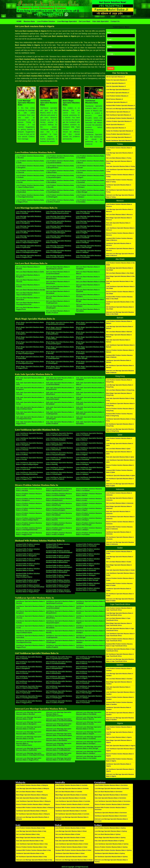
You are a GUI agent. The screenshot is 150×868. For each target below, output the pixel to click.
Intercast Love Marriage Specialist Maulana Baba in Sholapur (89, 742)
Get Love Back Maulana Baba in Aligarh (88, 286)
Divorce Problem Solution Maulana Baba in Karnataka (89, 534)
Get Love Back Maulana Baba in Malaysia (29, 792)
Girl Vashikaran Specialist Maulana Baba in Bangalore (29, 667)
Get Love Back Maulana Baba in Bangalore (28, 276)
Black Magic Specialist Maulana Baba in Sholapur (90, 353)
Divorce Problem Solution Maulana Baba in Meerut (89, 494)
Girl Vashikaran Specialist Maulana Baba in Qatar (120, 480)
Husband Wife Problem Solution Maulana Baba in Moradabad (58, 571)
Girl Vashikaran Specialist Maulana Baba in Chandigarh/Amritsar (29, 697)
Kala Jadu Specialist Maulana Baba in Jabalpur (90, 418)
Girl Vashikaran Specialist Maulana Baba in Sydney (111, 857)
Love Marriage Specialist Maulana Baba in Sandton (120, 675)
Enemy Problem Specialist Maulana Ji (118, 134)
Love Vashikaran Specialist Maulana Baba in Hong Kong (120, 404)
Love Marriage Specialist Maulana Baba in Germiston (112, 788)
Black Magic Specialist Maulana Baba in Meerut (90, 328)
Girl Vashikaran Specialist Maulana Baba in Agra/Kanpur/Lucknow (59, 658)
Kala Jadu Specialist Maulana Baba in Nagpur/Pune (30, 423)
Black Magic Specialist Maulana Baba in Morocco (119, 219)
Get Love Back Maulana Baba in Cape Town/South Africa (118, 619)
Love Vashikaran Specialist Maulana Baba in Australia (73, 801)
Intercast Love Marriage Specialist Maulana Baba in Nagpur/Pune (29, 759)
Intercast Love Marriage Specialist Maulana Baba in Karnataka (89, 757)
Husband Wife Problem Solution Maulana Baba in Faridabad (88, 545)
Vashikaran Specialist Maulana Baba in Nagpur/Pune (30, 646)
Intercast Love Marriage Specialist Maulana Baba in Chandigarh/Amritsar (30, 754)
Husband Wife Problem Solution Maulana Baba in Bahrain (119, 356)
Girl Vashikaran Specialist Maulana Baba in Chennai (29, 672)
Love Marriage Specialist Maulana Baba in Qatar (120, 444)
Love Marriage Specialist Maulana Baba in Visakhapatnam (59, 247)
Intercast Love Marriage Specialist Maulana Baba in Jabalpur (89, 752)
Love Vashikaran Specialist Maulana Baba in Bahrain (120, 346)
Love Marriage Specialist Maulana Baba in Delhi (29, 217)
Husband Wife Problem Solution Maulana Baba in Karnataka (88, 589)
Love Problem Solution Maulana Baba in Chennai (30, 171)
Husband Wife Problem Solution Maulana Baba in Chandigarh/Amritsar (30, 586)
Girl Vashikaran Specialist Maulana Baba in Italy (32, 857)
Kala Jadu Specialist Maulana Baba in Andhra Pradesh (60, 423)
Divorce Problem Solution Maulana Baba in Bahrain (120, 351)
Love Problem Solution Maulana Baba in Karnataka (90, 201)
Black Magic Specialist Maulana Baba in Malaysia (32, 795)
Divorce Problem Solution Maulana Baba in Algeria (120, 755)
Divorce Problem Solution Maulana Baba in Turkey (120, 176)
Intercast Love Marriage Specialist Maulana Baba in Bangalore (29, 723)
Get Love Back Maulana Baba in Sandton (119, 679)
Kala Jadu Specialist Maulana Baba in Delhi (30, 384)
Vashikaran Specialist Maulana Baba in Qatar (121, 475)
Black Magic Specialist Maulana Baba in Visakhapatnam (60, 357)
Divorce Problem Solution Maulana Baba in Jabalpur (89, 529)
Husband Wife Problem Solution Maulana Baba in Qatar (119, 471)
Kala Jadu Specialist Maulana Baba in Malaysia (31, 798)
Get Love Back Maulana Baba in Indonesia (120, 503)
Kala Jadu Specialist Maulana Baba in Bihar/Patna (60, 393)
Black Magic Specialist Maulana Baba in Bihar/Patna (60, 338)
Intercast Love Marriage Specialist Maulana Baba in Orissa (89, 728)
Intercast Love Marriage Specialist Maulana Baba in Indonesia (120, 543)
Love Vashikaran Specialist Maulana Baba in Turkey (120, 171)
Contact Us (115, 21)
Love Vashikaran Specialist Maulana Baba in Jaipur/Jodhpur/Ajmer (29, 463)
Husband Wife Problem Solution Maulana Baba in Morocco (119, 239)
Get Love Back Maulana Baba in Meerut (88, 273)
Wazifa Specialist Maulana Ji (115, 125)
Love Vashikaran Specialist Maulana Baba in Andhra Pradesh (59, 478)
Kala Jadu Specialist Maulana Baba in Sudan (120, 570)
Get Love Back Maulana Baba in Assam (88, 277)
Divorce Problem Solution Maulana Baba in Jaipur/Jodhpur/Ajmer (29, 519)
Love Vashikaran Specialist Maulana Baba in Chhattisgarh (59, 473)
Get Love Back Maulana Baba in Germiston (109, 792)
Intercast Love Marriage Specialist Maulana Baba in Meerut (89, 718)
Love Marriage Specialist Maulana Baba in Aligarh (89, 232)
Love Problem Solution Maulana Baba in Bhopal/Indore (60, 167)
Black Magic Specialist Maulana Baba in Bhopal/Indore (60, 333)
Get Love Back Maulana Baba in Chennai (28, 281)
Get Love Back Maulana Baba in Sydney (108, 834)
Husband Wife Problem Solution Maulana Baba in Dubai (73, 850)
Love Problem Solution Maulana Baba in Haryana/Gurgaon (60, 176)
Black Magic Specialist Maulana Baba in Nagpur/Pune (30, 367)
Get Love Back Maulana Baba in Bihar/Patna (58, 282)
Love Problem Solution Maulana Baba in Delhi (30, 162)
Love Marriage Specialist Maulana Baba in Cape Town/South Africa (120, 614)
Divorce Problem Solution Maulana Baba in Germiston (112, 804)
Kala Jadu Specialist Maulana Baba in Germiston (110, 798)
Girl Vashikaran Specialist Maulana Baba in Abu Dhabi (120, 308)
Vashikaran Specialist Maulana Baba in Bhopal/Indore (60, 612)
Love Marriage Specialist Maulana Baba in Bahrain (120, 327)
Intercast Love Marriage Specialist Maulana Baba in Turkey (120, 196)
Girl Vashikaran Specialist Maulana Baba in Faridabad (89, 658)
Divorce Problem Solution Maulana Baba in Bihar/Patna (59, 504)
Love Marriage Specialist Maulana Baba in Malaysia (33, 788)
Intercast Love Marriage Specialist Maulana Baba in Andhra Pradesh (59, 759)
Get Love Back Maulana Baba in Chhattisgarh (58, 307)
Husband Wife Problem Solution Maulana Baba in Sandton (119, 703)
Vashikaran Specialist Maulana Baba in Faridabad (90, 602)
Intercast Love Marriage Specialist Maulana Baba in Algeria (120, 775)
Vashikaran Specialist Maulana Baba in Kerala (30, 627)
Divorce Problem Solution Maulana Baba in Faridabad (89, 490)
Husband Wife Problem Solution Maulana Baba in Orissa (88, 560)
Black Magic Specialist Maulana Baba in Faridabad (90, 323)
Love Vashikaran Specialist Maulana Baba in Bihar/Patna (59, 449)
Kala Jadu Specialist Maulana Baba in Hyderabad (30, 413)
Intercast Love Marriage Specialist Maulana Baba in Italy (34, 860)
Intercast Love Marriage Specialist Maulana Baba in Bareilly (59, 744)
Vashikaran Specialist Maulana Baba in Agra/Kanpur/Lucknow (60, 602)
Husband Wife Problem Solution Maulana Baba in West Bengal (88, 579)
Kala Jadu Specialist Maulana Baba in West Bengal (90, 413)
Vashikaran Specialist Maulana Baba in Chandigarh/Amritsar (30, 641)
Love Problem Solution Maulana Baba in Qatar (119, 439)
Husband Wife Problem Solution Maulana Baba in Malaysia (35, 808)
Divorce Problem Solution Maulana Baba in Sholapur (89, 519)
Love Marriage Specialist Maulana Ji (118, 90)
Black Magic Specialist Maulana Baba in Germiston (111, 795)
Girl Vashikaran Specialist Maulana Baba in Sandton (120, 714)
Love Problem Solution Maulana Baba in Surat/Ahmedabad (60, 162)
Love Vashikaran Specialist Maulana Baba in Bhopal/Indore (59, 444)
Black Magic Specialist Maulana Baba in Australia (71, 795)
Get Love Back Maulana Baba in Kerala (30, 290)
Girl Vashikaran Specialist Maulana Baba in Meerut (89, 663)
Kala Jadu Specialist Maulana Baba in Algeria (121, 746)
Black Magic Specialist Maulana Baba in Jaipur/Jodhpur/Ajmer (30, 353)
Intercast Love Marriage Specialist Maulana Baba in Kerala (29, 738)
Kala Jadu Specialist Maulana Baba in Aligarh (90, 398)
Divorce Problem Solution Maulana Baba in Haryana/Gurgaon (59, 509)
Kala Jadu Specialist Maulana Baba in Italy (30, 841)
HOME (19, 21)
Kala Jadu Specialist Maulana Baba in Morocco (118, 224)
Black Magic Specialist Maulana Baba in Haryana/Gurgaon (60, 343)
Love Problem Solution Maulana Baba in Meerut (90, 162)
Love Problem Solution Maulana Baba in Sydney (110, 828)
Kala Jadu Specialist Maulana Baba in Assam (90, 388)
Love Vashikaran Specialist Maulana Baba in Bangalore (29, 444)
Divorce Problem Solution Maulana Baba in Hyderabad (29, 524)
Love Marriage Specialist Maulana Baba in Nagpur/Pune (29, 256)
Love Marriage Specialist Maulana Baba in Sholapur (89, 242)
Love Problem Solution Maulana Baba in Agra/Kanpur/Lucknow (60, 157)
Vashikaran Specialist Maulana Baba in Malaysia (32, 811)
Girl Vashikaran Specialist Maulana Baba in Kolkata (29, 677)
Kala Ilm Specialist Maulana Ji (116, 83)
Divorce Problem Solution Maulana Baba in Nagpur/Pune (29, 534)
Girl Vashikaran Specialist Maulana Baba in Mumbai (29, 658)
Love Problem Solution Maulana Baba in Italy (31, 828)
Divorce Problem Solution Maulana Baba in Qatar (120, 466)
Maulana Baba (29, 21)
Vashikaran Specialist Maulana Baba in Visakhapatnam (60, 636)
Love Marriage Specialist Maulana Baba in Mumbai (29, 212)
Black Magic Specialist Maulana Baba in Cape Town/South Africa (119, 624)
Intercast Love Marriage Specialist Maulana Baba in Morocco (120, 255)
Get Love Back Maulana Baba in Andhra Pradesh (58, 312)
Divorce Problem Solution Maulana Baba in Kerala (29, 514)
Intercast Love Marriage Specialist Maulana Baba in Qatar (120, 485)
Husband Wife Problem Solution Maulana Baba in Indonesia (119, 528)
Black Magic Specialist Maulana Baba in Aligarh (90, 343)
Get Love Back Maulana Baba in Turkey (119, 158)
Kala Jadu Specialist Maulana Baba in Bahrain (118, 341)
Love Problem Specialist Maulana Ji (118, 93)
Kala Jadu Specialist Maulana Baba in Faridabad (90, 379)
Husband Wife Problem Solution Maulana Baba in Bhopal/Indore (58, 557)
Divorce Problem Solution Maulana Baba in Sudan (120, 579)
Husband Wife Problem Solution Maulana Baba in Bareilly (58, 576)
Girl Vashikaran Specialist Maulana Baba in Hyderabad (29, 692)
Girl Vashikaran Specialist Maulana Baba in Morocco (120, 249)
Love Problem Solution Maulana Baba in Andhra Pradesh (60, 201)
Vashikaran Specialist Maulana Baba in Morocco (119, 244)
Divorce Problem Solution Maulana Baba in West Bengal (89, 524)
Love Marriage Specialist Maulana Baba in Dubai (71, 831)
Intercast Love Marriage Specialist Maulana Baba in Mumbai (29, 713)
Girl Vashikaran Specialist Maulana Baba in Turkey (120, 191)
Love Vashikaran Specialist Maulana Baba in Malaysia (33, 801)
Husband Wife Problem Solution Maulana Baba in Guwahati (88, 569)
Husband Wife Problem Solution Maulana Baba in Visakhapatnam (58, 581)
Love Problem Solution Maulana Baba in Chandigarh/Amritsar (30, 196)
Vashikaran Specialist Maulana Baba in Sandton (119, 708)
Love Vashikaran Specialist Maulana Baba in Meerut (89, 439)
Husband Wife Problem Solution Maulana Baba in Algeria (119, 760)
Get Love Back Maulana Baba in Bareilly (58, 297)
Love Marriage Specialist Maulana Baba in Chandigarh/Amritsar (29, 251)
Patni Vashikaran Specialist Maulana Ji (119, 115)
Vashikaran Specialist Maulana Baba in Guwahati (90, 627)
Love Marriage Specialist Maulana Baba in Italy (31, 831)
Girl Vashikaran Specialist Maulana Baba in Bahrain (120, 366)
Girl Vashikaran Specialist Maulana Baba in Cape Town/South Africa (120, 655)
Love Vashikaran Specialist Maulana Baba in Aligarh (89, 454)
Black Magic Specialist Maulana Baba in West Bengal (90, 357)
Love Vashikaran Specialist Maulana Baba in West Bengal (89, 468)
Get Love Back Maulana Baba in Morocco (119, 215)
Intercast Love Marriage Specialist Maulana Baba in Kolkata (29, 733)
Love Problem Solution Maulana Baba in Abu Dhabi (121, 264)
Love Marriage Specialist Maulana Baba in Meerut (89, 217)
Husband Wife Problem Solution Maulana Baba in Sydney (113, 850)
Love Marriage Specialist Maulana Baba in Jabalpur (89, 251)
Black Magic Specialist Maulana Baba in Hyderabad (30, 357)
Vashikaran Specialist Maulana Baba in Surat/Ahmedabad (60, 607)
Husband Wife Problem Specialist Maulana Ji (121, 105)
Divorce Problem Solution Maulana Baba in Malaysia (33, 804)
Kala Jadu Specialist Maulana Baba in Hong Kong (120, 399)
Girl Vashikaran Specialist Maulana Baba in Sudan (120, 595)
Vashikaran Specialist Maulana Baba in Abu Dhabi (120, 303)
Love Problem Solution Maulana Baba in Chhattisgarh (60, 196)
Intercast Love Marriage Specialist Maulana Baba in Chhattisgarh (59, 754)
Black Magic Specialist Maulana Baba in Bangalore (30, 333)
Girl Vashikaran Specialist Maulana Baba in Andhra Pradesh (59, 702)
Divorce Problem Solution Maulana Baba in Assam (89, 499)
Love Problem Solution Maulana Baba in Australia (71, 785)
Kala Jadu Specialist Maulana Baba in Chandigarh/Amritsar (30, 418)
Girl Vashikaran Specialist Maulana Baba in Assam (89, 667)
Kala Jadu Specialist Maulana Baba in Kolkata (30, 398)
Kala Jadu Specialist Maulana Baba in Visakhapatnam (60, 413)
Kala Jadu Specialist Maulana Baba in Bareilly (60, 408)
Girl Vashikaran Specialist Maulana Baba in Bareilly (59, 687)
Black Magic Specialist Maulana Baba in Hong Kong (119, 394)
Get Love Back (85, 21)
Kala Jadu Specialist (101, 21)
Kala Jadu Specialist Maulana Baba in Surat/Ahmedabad (60, 384)
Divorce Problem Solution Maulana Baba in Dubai (71, 847)
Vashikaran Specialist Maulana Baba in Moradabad (60, 627)
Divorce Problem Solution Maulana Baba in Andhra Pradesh (59, 534)
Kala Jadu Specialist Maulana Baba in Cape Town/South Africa (120, 629)
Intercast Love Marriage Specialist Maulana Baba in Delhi (29, 718)
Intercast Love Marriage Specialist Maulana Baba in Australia (72, 818)
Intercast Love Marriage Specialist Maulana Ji (121, 109)
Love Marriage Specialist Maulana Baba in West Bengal (89, 247)
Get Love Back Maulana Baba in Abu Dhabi (120, 273)
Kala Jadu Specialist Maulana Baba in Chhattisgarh (60, 418)
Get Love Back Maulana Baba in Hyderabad (28, 299)
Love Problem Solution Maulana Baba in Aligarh (90, 176)
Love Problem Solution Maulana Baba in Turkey (119, 149)
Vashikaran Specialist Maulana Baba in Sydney (110, 853)
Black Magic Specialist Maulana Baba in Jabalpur (90, 362)
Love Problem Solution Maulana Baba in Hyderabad (30, 191)
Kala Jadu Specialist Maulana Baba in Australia (71, 798)
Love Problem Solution (46, 21)
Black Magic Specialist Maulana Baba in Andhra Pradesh (60, 367)
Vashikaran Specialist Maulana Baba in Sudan (119, 590)
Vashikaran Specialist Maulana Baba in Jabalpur (90, 641)
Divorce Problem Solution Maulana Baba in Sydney (111, 847)
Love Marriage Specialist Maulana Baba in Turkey (120, 154)
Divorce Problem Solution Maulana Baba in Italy (32, 847)
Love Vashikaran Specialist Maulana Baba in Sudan (120, 574)
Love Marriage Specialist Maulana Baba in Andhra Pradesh (59, 256)
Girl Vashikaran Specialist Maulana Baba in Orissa (89, 672)
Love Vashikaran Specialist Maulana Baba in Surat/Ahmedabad (59, 439)
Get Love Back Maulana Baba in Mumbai (28, 268)
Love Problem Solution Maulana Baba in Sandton (119, 669)
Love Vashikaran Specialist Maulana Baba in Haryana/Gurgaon (59, 454)
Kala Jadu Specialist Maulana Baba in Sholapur (90, 408)
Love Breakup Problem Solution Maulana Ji (120, 118)
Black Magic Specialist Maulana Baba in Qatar (119, 453)
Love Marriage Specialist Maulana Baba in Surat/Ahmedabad (59, 217)
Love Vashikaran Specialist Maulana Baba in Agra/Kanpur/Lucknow (59, 434)
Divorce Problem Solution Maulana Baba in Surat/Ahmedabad (59, 494)
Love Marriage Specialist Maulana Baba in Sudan (120, 558)
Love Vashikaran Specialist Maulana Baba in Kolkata (29, 454)
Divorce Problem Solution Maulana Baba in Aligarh (89, 509)
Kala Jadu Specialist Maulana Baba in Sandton (118, 688)
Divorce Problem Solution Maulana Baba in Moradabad (59, 514)
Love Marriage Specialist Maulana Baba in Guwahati (89, 237)
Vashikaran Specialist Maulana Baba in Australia (71, 811)
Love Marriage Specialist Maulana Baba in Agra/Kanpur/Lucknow (59, 212)
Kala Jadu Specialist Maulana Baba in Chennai (30, 393)
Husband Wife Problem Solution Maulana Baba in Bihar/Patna (58, 561)
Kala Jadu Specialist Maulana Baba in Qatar (120, 457)
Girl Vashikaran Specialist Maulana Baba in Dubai (71, 857)
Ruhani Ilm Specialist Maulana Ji (117, 80)
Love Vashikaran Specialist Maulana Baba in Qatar (120, 461)
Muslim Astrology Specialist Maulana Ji (119, 137)
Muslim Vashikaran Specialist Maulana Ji (119, 140)
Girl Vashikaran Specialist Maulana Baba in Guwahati (89, 682)
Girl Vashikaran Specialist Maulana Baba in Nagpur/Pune (29, 702)
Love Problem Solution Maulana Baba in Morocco (119, 205)
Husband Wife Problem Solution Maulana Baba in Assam (88, 555)
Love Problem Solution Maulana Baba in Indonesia (119, 494)
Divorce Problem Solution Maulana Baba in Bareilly (59, 519)
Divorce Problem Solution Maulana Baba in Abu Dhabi (120, 293)
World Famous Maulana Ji (114, 99)
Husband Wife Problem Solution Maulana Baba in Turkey (119, 181)
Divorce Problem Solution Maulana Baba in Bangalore (29, 499)
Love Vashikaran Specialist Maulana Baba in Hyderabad (29, 468)
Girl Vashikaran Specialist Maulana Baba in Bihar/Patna (59, 672)
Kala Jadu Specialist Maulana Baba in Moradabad (60, 403)
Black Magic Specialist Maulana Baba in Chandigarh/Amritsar (30, 362)
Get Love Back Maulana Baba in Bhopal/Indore (58, 277)
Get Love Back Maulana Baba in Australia (69, 792)
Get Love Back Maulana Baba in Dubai (68, 834)
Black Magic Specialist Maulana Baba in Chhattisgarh (60, 362)
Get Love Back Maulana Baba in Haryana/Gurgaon (58, 287)
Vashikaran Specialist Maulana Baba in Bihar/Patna (60, 617)
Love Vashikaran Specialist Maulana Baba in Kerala (29, 459)
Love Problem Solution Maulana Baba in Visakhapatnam (60, 191)
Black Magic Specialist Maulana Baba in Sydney (110, 838)
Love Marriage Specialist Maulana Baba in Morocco (120, 210)
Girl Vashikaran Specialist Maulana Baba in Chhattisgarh (59, 697)
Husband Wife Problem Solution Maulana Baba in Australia (74, 808)
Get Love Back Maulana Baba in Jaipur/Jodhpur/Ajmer (28, 294)
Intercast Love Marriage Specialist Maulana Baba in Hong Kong (120, 430)
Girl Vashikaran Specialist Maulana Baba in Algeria (120, 770)
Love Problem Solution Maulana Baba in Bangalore (30, 167)
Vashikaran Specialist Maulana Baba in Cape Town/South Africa (120, 650)
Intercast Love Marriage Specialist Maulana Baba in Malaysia (33, 818)
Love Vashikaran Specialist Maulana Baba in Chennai (29, 449)
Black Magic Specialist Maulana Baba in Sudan (119, 566)
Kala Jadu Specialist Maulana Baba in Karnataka (90, 423)
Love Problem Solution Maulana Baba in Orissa (90, 171)
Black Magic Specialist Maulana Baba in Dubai (70, 838)
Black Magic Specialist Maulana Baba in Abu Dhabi (120, 277)
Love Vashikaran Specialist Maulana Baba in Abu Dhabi (120, 287)
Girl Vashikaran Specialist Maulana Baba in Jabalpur (89, 697)
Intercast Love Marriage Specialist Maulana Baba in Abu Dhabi (120, 313)
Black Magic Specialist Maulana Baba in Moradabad (60, 348)
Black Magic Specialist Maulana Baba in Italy (30, 838)
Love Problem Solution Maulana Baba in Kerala (30, 181)
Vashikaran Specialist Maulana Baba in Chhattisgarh (60, 641)
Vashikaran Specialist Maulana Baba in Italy (30, 853)
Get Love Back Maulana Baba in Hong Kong (120, 390)
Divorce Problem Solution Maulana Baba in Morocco (120, 234)
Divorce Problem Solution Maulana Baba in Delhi (29, 494)
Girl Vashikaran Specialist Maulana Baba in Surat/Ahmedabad (59, 663)
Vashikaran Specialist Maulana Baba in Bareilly (60, 632)
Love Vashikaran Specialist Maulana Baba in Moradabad (59, 459)
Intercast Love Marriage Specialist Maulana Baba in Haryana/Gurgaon (59, 734)
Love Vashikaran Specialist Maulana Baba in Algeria (120, 750)
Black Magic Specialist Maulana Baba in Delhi (30, 328)
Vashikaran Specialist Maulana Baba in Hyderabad (30, 636)
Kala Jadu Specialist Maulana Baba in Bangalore (30, 388)
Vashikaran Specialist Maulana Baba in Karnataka (90, 646)
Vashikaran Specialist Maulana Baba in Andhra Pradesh (60, 646)
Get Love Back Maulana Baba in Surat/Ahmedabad (58, 273)
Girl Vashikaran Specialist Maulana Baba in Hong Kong (120, 425)
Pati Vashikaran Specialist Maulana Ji (118, 112)
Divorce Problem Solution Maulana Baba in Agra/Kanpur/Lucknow (59, 490)
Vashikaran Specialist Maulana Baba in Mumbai (30, 602)
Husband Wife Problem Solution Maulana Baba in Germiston (111, 809)
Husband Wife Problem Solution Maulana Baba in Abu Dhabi (119, 298)
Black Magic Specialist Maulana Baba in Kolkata (30, 343)
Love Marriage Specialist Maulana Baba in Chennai (29, 227)
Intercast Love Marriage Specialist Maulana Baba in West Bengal (89, 747)
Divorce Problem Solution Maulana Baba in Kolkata (29, 509)
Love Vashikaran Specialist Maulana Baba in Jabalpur (89, 473)
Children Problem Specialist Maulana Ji (119, 121)
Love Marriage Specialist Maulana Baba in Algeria (120, 733)
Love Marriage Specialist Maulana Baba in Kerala (29, 237)
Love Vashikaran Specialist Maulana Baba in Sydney (112, 844)
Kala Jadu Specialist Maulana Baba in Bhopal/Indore (60, 388)
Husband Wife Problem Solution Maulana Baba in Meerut (88, 550)
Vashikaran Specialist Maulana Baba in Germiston (111, 813)
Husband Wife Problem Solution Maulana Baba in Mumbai (28, 545)
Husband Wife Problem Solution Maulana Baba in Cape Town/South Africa (119, 645)
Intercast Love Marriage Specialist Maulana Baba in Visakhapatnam (59, 749)
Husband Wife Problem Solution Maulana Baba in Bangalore (28, 555)
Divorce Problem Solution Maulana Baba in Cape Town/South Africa (120, 640)
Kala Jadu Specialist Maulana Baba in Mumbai (30, 379)
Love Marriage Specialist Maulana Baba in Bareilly (59, 242)
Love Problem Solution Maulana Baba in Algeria (119, 728)
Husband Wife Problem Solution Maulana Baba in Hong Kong (119, 415)
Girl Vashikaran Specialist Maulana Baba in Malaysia (33, 814)
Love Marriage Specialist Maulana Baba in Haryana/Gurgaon (59, 232)
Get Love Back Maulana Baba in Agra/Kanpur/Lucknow (58, 268)
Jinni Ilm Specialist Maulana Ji (116, 86)
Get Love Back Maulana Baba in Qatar (118, 449)
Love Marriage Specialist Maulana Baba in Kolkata (29, 232)
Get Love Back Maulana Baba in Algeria (119, 737)
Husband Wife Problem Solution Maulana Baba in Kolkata (28, 565)
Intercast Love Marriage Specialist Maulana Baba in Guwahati (89, 738)
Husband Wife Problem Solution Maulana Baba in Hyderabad (28, 581)
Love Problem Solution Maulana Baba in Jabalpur (90, 196)
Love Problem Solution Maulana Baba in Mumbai (30, 157)
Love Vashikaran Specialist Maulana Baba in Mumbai (29, 434)
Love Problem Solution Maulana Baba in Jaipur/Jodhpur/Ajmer (30, 186)
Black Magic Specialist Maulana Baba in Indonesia (119, 507)
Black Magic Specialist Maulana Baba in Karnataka (90, 367)
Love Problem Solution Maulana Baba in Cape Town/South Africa (119, 609)
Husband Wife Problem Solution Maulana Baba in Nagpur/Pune (28, 591)
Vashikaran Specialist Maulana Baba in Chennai (30, 617)
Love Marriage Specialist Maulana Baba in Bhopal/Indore (59, 222)
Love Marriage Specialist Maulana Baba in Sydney (111, 831)
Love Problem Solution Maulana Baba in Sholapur (90, 186)
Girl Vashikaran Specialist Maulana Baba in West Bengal (89, 692)
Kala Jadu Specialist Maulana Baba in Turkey (121, 166)
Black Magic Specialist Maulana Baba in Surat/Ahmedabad (60, 328)
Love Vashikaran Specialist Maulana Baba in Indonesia (120, 518)
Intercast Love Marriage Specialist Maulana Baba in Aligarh (89, 733)
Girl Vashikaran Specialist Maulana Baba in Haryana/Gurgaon (59, 677)
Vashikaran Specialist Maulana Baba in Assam (90, 612)
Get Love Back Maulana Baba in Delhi (30, 272)
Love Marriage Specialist (67, 21)
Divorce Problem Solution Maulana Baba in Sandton (120, 698)
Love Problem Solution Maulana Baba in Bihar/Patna (60, 171)
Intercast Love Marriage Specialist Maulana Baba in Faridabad (89, 713)
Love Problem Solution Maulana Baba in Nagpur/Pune (30, 201)
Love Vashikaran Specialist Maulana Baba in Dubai (72, 844)
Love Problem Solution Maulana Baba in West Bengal (90, 191)
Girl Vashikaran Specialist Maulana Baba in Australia (72, 814)
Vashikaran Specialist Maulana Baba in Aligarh (90, 622)
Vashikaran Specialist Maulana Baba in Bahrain (119, 361)
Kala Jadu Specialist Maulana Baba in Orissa (90, 393)
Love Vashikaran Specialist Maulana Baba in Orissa (89, 449)
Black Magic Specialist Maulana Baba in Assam (90, 333)
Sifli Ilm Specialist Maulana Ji (116, 77)
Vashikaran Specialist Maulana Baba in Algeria (119, 765)
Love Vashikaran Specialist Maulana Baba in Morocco (120, 229)
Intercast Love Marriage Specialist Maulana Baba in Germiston (111, 820)
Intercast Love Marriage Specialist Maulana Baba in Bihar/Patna (59, 730)
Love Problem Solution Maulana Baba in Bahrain (119, 322)
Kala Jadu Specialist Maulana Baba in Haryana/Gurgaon (60, 398)
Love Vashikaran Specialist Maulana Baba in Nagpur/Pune (29, 478)
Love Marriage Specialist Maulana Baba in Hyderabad (29, 247)
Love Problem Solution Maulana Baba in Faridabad (90, 157)
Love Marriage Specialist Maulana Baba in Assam (89, 222)
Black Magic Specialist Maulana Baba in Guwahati (90, 348)
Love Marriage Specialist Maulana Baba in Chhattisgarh (59, 251)
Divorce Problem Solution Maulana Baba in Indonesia (120, 523)
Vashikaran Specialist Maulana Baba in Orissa (90, 617)
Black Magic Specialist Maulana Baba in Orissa (90, 338)
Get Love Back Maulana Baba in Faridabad (88, 268)
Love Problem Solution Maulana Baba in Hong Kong (119, 381)
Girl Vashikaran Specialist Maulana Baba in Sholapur (89, 687)
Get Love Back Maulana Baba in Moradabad (58, 292)
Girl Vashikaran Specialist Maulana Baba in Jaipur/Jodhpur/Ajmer (29, 687)
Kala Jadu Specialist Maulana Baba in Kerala (30, 403)
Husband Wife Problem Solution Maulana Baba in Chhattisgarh (58, 586)
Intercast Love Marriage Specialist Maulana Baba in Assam (89, 723)
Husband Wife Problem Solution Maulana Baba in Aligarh (88, 565)
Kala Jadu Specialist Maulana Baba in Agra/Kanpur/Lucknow (60, 379)
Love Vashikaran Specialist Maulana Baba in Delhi (29, 439)
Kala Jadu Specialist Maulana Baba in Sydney (109, 841)
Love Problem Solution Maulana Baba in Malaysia (32, 785)
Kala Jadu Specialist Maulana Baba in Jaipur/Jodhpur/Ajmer (30, 408)
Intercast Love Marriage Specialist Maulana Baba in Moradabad (59, 739)
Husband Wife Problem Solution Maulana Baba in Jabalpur (88, 584)
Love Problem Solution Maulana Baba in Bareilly (60, 186)
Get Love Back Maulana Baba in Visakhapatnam (58, 302)
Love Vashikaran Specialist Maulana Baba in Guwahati (89, 459)
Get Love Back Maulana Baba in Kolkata (28, 286)
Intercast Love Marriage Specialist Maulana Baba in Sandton (120, 719)
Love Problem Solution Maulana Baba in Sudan (119, 552)
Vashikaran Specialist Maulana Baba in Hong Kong (121, 420)
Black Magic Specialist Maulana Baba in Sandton (119, 683)
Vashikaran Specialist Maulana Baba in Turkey (119, 186)
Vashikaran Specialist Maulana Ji (117, 102)
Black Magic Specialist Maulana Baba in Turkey (119, 162)
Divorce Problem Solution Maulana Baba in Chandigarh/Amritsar (29, 529)
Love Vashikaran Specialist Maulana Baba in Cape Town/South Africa (120, 635)
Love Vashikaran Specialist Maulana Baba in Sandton (120, 693)
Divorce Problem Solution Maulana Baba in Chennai (29, 504)
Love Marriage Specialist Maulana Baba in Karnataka (89, 256)
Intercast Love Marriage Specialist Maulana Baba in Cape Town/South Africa (120, 660)
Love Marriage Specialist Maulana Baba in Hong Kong (120, 386)
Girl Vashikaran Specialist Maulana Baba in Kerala (29, 682)
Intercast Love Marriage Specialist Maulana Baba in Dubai (74, 860)
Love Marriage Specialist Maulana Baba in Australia (72, 788)
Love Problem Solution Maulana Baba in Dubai (70, 828)
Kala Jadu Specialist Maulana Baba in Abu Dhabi (120, 282)
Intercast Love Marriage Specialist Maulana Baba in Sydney (111, 861)
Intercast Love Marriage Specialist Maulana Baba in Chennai (29, 728)
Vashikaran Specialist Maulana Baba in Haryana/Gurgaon (60, 622)
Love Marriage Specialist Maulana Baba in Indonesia (120, 499)
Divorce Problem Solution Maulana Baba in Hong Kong (120, 410)
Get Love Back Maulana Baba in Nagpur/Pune (28, 308)
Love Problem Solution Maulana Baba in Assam (90, 167)
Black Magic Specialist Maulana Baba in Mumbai (30, 323)
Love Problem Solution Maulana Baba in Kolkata (30, 176)
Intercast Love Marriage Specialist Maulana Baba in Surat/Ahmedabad (59, 720)
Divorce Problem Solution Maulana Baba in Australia (72, 804)
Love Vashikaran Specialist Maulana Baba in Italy (32, 844)
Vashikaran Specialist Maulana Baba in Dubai (70, 853)
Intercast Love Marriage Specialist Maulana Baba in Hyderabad (29, 749)
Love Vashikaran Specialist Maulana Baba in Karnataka (89, 478)
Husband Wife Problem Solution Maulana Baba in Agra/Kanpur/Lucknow (58, 546)
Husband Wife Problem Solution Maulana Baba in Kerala (28, 569)
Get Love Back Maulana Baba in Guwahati (88, 291)
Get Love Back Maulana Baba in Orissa (91, 282)
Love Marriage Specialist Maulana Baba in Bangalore (29, 222)
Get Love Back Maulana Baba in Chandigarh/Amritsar (28, 303)
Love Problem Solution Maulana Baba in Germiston (111, 785)
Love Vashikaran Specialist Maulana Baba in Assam (89, 444)
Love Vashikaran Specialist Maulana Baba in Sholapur (89, 463)
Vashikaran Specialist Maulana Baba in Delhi (30, 607)
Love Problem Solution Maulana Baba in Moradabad (60, 181)
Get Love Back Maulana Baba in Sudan (119, 562)
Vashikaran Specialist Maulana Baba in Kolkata (30, 622)
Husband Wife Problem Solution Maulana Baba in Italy (34, 850)
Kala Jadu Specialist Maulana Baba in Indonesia (118, 512)
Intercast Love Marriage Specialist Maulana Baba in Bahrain (120, 372)
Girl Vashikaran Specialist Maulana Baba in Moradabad (59, 682)
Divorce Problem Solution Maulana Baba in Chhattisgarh (59, 529)
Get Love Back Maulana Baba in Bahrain (119, 332)
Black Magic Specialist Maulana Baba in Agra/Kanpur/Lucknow (60, 323)
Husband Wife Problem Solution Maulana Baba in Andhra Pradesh (58, 591)
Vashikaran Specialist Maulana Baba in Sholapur (90, 632)
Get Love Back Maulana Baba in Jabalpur (88, 305)
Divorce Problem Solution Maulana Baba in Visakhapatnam (59, 524)
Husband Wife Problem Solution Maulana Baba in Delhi (28, 550)
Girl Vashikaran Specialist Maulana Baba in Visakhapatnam (59, 692)
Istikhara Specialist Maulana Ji (116, 128)
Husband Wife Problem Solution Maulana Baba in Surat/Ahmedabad (59, 552)
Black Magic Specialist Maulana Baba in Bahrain (119, 336)
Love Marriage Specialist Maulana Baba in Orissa (89, 227)
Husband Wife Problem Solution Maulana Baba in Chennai (28, 560)
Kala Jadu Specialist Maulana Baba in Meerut (90, 384)
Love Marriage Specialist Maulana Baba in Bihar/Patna (59, 227)
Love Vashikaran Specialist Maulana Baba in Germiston (113, 801)
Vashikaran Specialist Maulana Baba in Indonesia (119, 533)
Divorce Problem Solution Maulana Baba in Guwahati (89, 514)
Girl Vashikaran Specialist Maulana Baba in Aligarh (89, 677)
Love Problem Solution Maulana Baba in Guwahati (90, 181)
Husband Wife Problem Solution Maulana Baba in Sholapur (88, 574)
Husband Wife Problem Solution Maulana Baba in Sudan (119, 584)
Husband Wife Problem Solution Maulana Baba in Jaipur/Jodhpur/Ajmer (28, 575)
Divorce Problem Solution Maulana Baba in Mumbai (29, 490)
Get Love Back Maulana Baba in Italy (28, 834)
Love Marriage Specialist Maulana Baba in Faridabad (89, 212)
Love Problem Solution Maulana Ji (117, 96)
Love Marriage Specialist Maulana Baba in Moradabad (59, 237)
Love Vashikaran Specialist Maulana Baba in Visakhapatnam (59, 468)
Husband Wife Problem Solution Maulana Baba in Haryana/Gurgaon (59, 566)
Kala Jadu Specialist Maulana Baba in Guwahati (90, 403)
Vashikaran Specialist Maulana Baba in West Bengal (90, 636)
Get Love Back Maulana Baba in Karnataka (88, 310)
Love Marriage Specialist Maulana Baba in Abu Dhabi (120, 269)
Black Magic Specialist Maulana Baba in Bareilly (60, 353)
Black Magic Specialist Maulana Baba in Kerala (30, 348)
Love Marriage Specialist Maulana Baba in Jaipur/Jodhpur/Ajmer (29, 242)
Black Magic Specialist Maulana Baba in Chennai (30, 338)
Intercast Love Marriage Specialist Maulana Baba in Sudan (120, 600)
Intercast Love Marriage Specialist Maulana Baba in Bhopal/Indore (59, 725)
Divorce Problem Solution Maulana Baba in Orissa (89, 504)
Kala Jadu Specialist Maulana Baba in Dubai (70, 841)
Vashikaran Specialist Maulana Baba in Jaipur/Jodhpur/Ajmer (30, 632)
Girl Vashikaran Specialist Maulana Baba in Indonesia (120, 538)
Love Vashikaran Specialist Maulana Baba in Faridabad (89, 434)
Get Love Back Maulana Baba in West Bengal (90, 300)
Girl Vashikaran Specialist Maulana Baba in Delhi (29, 663)
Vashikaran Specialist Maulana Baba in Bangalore (30, 612)
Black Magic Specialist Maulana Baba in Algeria (119, 741)
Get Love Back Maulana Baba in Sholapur (88, 295)
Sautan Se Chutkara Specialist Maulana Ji (120, 131)
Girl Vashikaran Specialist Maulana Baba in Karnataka (89, 702)
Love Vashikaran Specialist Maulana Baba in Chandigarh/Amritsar (29, 473)
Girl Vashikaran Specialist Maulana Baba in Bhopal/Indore (59, 667)
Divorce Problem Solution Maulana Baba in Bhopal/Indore (59, 499)
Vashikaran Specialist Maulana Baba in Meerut (90, 607)
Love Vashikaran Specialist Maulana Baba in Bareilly (59, 463)
